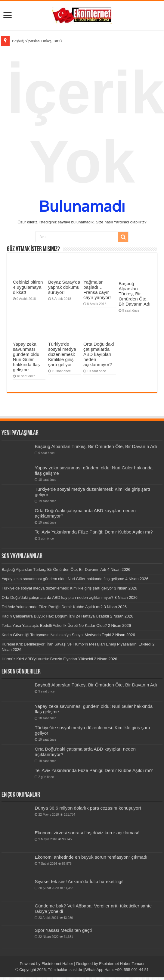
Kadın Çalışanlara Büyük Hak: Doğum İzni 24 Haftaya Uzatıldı (55, 616)
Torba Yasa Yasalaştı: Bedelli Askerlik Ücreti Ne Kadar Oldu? (54, 625)
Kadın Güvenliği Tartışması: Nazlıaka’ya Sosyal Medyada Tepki (56, 635)
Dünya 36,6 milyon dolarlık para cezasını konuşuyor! (88, 808)
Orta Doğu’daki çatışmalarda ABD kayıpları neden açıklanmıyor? (99, 354)
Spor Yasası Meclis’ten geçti (63, 930)
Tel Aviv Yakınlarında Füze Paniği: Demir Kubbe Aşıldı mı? (94, 532)
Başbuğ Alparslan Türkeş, (32, 41)
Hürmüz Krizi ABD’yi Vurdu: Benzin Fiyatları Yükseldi (47, 659)
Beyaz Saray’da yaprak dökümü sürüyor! (64, 287)
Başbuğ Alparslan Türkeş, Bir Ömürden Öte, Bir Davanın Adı (135, 294)
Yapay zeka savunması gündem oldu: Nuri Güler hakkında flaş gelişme (27, 357)
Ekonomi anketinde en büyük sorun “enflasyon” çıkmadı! (92, 857)
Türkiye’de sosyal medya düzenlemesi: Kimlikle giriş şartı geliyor (62, 354)
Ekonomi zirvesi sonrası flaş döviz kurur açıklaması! (87, 833)
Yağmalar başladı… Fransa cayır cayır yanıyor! (97, 290)
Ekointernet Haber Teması (122, 964)
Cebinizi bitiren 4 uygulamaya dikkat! (28, 287)
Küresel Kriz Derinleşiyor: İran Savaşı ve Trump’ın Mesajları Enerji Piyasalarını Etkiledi (76, 644)
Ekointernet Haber (57, 964)
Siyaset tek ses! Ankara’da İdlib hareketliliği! (79, 881)
